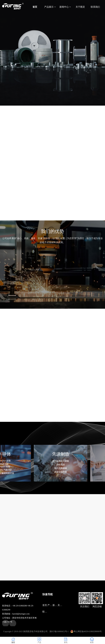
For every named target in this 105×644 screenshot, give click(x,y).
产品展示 (50, 7)
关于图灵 (80, 7)
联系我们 (95, 7)
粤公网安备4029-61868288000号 (86, 631)
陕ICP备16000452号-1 (59, 631)
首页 (35, 7)
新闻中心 (65, 7)
